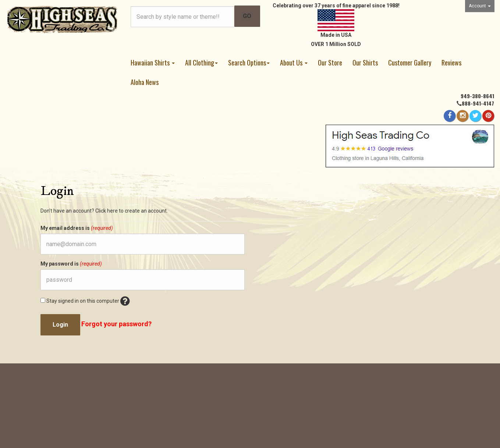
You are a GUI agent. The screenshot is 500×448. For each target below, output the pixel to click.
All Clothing (201, 63)
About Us (294, 63)
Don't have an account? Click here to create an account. (104, 211)
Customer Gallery (410, 63)
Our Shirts (365, 63)
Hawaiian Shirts (153, 63)
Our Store (330, 63)
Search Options (249, 63)
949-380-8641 (477, 96)
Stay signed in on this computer (85, 302)
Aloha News (145, 82)
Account (480, 6)
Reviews (451, 63)
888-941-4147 (478, 103)
